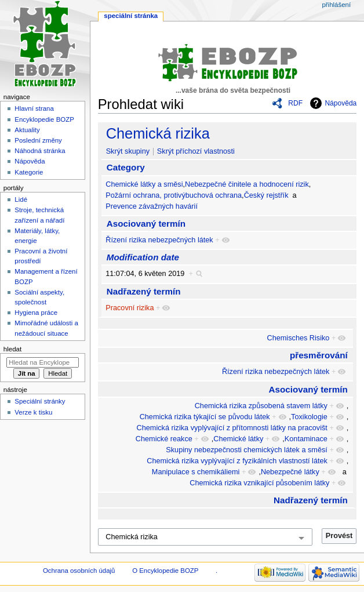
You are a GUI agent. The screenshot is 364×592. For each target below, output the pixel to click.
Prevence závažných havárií (152, 206)
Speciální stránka (131, 16)
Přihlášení (336, 5)
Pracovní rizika (130, 308)
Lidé (21, 199)
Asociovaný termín (146, 224)
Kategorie (29, 172)
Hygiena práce (36, 313)
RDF (295, 103)
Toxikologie (309, 417)
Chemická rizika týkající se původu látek (205, 417)
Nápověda (341, 103)
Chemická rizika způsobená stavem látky (261, 406)
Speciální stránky (40, 401)
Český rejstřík (266, 195)
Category (126, 167)
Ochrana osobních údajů (79, 571)
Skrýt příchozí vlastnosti (196, 151)
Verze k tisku (33, 412)
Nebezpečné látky (290, 472)
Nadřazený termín (144, 291)
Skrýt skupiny (128, 151)
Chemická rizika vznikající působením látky (259, 483)
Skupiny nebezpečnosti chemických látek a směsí (247, 450)
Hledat (12, 349)
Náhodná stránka (40, 151)
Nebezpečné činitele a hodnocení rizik (247, 184)
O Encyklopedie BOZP (165, 571)
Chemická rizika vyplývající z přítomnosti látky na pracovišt (232, 428)
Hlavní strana (34, 108)
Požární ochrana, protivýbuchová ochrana (174, 195)
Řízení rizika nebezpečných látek (159, 240)
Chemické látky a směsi (144, 184)
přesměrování (319, 355)
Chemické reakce (164, 439)
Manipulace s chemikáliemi (196, 472)
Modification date (143, 257)
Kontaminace (306, 439)
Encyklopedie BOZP (44, 119)
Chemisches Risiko (299, 338)
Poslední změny (38, 140)
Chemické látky (238, 439)
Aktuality (27, 130)
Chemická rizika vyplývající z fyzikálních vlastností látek (237, 461)
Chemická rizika (158, 133)
